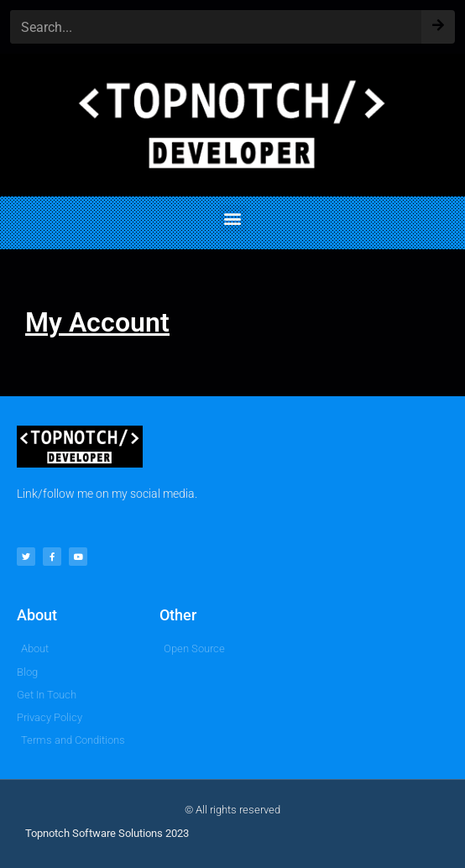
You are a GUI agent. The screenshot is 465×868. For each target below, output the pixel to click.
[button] (233, 219)
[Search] (438, 21)
